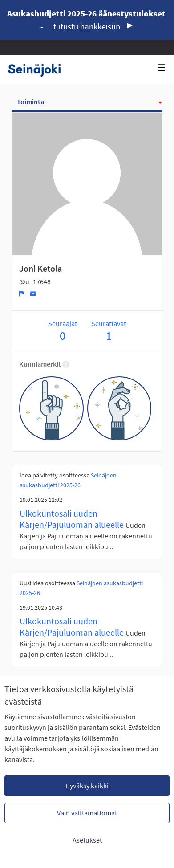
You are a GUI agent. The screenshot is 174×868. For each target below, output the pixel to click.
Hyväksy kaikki (87, 786)
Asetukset (87, 840)
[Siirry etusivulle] (38, 70)
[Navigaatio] (162, 68)
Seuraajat (63, 331)
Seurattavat (109, 331)
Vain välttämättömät (87, 813)
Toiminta (30, 102)
